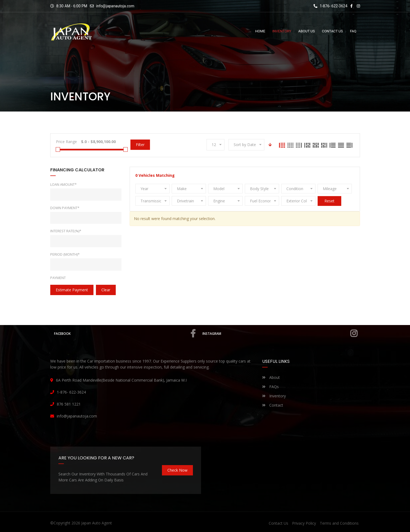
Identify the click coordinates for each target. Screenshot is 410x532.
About (271, 377)
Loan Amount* (63, 184)
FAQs (270, 387)
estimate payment (72, 290)
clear (106, 290)
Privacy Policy (304, 523)
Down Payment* (65, 208)
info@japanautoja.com (115, 6)
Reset (329, 201)
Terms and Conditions (339, 523)
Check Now (177, 470)
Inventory (274, 396)
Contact (273, 405)
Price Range (66, 142)
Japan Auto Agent (97, 523)
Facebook (125, 333)
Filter (140, 145)
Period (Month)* (65, 254)
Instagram (280, 333)
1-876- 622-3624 (330, 6)
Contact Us (278, 523)
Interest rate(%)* (66, 231)
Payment (58, 278)
